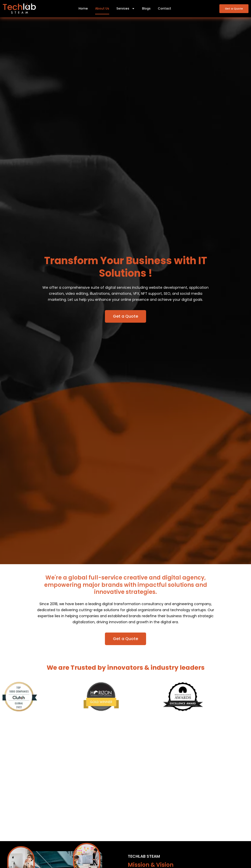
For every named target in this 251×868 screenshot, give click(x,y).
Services (126, 9)
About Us (102, 8)
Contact (165, 8)
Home (83, 8)
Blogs (146, 8)
